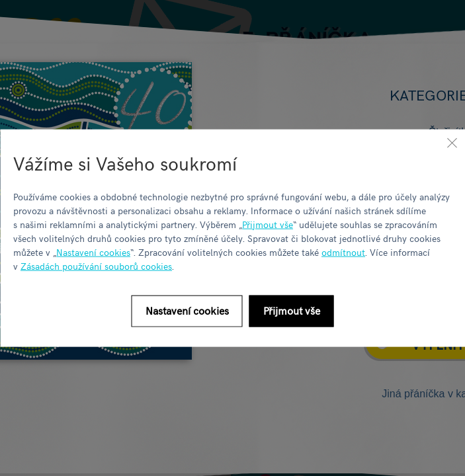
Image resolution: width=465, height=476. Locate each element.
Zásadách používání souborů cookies (96, 265)
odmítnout (343, 252)
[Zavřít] (452, 143)
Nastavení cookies (93, 252)
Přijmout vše (268, 224)
